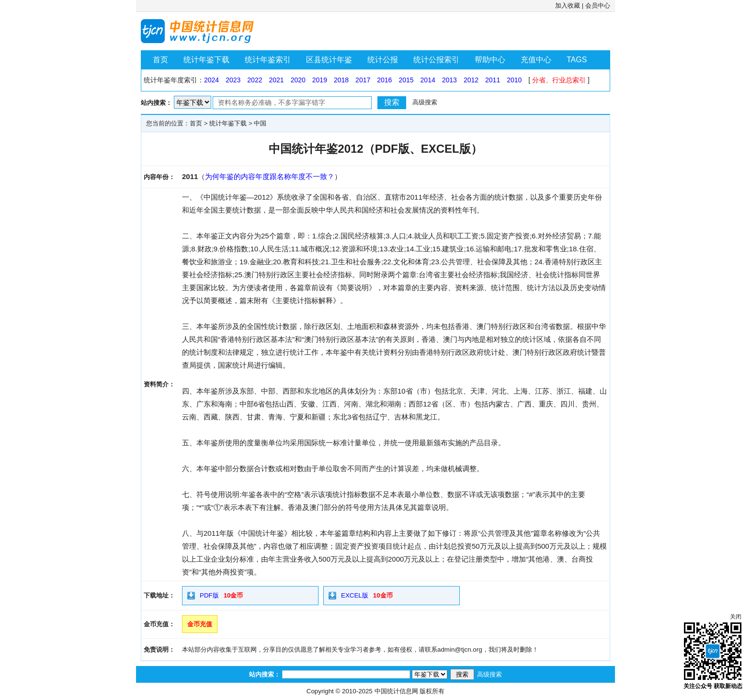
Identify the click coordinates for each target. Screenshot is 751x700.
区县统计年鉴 (329, 60)
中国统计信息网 (396, 691)
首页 (160, 60)
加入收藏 (568, 6)
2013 (449, 80)
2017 (363, 80)
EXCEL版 (355, 595)
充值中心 (536, 60)
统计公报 (383, 60)
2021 (276, 80)
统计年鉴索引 (268, 60)
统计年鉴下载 (206, 60)
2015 (406, 80)
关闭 (736, 617)
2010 (514, 80)
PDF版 (209, 595)
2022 (255, 80)
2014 (428, 80)
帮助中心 (490, 60)
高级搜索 (425, 102)
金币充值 (200, 624)
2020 (298, 80)
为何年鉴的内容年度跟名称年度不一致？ (270, 176)
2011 (493, 80)
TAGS (577, 60)
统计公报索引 (436, 60)
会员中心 (598, 6)
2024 (211, 80)
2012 (471, 80)
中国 (260, 123)
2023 (233, 80)
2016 (384, 80)
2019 (320, 80)
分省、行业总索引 (559, 80)
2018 (341, 80)
